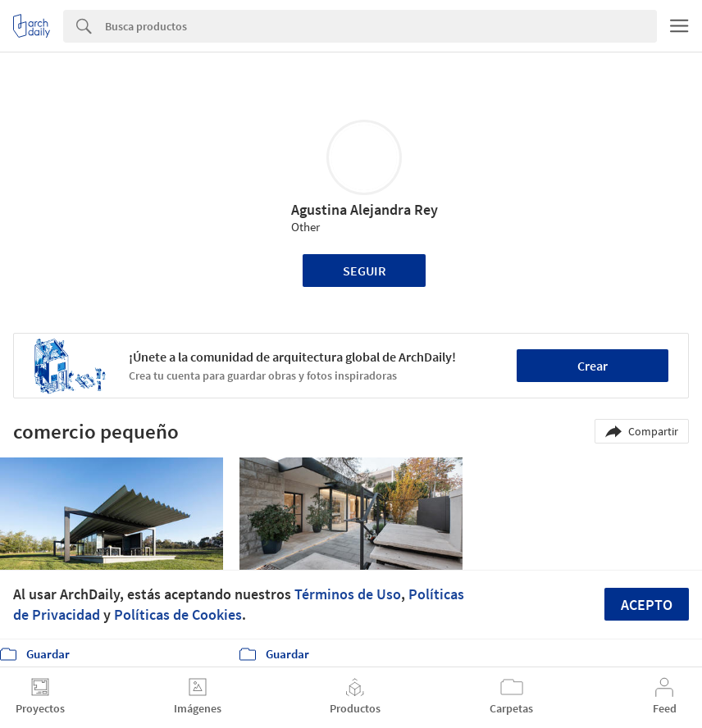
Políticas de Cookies (178, 614)
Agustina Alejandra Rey (365, 209)
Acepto (647, 605)
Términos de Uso (348, 594)
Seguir (365, 271)
